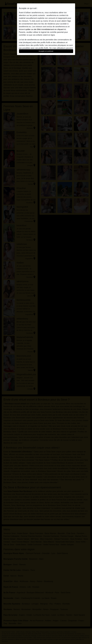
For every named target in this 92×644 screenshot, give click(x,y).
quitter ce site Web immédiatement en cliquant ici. (46, 29)
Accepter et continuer (46, 51)
